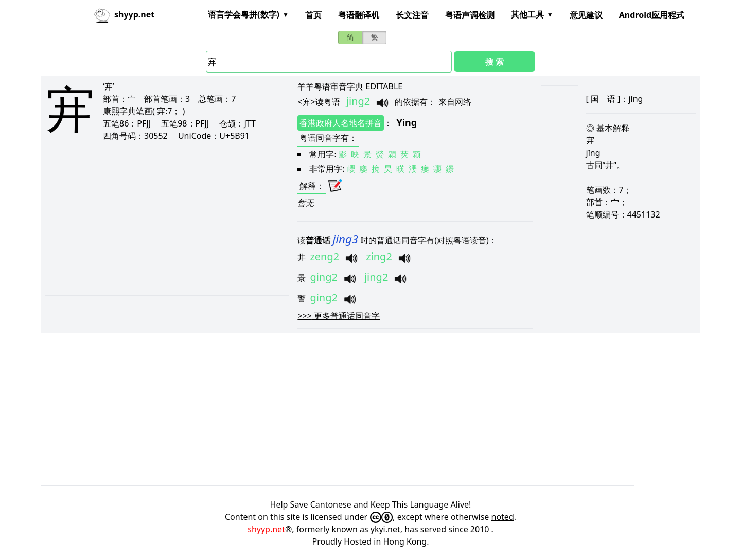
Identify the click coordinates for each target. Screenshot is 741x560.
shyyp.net (266, 529)
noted (503, 517)
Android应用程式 (652, 15)
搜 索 (495, 62)
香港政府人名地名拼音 (341, 123)
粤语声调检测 (470, 15)
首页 (313, 15)
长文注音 (412, 15)
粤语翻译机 (359, 15)
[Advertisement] (149, 218)
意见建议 (586, 15)
